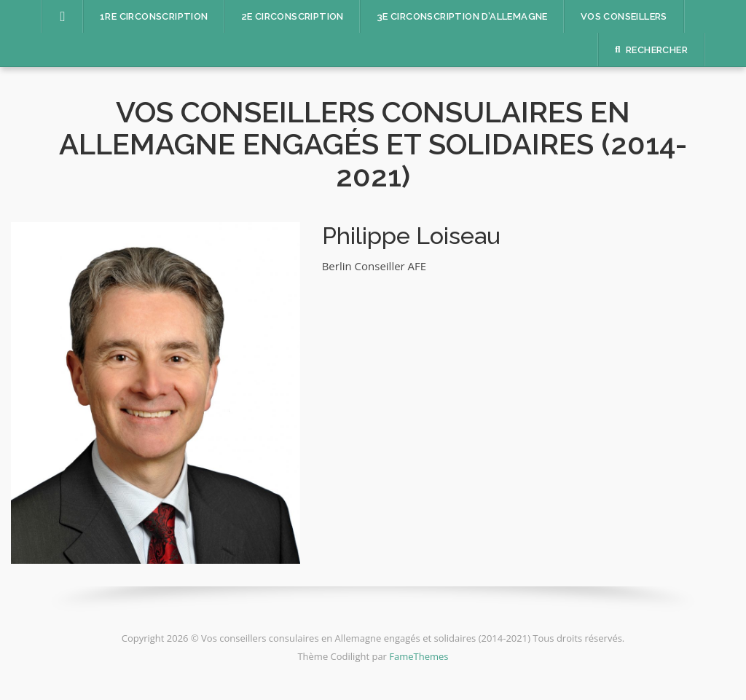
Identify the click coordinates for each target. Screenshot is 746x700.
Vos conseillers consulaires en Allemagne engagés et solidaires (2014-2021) (373, 144)
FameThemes (419, 656)
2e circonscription (292, 16)
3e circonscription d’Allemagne (462, 16)
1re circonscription (154, 16)
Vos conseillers (624, 16)
